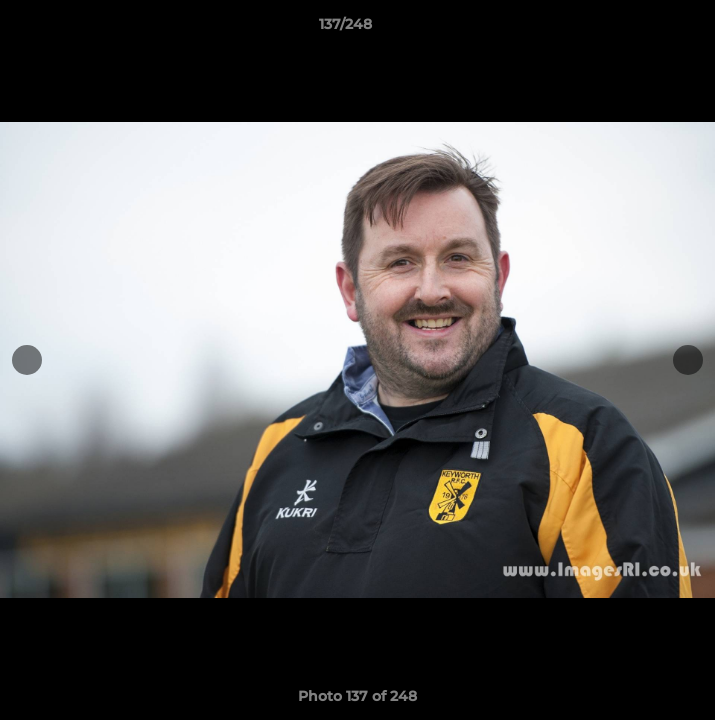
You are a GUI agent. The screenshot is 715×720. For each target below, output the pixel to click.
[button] (643, 29)
